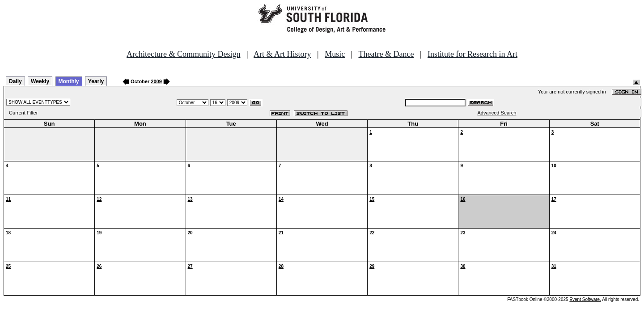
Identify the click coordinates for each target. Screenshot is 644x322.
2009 (156, 81)
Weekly (40, 81)
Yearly (96, 81)
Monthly (69, 81)
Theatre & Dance (386, 54)
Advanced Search (497, 113)
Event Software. (585, 299)
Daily (15, 81)
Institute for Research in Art (472, 54)
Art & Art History (282, 54)
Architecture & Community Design (183, 54)
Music (335, 54)
